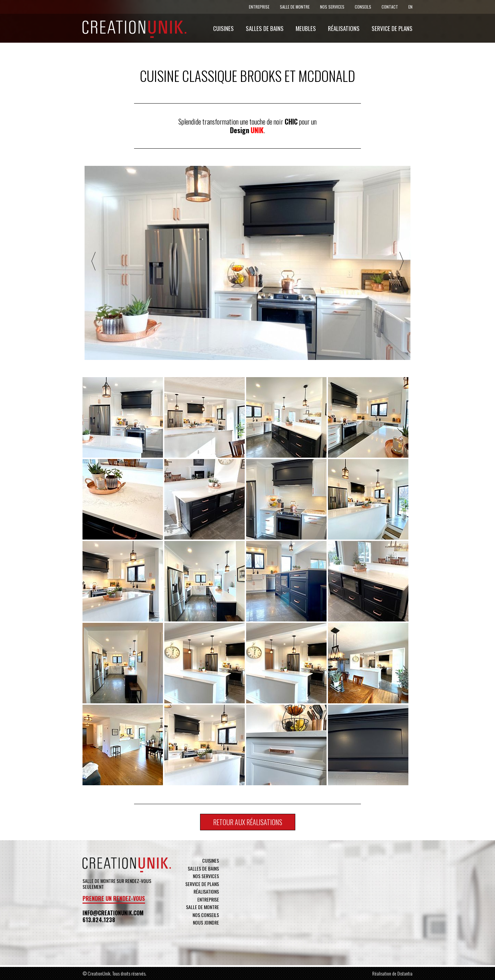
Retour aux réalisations (248, 822)
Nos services (332, 7)
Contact (390, 7)
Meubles (306, 28)
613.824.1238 (99, 920)
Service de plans (392, 28)
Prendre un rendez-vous (114, 898)
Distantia (405, 973)
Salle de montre (295, 7)
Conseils (363, 7)
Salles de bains (265, 28)
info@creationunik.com (113, 913)
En (410, 7)
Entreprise (259, 7)
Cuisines (223, 28)
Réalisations (344, 28)
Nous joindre (206, 922)
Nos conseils (206, 915)
